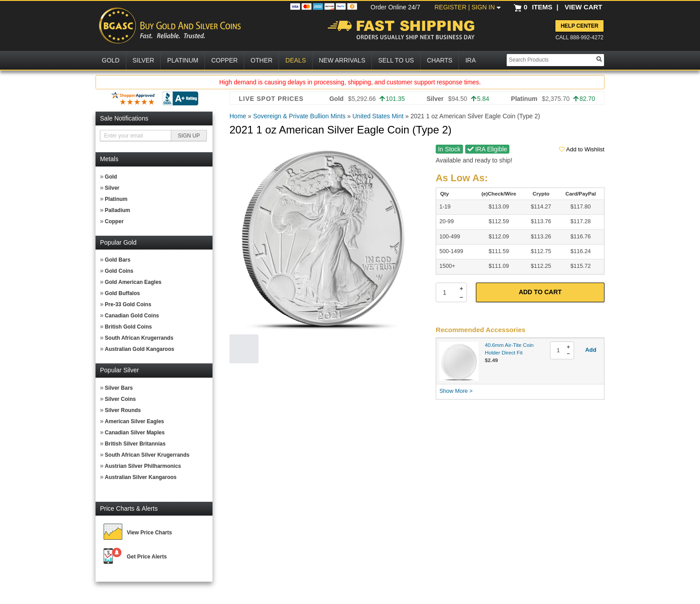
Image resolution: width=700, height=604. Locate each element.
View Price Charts (149, 533)
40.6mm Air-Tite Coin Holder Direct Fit (509, 349)
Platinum (116, 199)
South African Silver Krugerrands (147, 455)
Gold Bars (118, 260)
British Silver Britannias (135, 444)
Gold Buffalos (123, 293)
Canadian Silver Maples (135, 433)
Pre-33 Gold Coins (128, 304)
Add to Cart (540, 292)
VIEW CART (583, 7)
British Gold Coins (128, 327)
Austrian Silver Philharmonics (143, 466)
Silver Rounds (123, 410)
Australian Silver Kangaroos (141, 477)
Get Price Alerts (147, 557)
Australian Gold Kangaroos (140, 349)
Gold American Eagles (133, 282)
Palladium (118, 210)
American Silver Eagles (135, 421)
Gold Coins (119, 271)
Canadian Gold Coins (132, 316)
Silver (112, 188)
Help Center (579, 26)
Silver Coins (120, 399)
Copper (114, 221)
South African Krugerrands (139, 338)
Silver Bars (119, 388)
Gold (111, 177)
